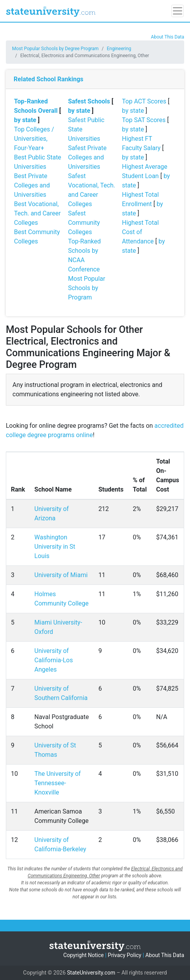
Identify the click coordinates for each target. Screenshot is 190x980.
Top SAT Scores (144, 120)
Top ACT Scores (144, 101)
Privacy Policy (125, 955)
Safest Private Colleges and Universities (87, 157)
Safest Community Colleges (84, 223)
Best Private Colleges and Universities (32, 185)
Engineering (119, 49)
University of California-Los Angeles (54, 660)
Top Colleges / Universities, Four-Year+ (34, 139)
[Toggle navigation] (178, 11)
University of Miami (61, 575)
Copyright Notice (83, 955)
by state (25, 120)
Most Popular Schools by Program (87, 288)
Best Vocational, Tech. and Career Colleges (37, 213)
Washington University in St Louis (55, 547)
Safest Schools (89, 101)
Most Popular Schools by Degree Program (55, 49)
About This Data (168, 37)
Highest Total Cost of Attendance (140, 232)
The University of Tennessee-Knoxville (57, 783)
